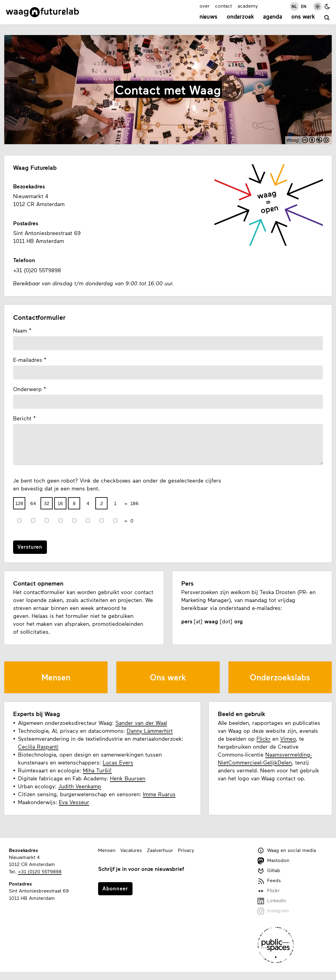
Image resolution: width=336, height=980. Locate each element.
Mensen (107, 850)
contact (223, 6)
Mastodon (274, 861)
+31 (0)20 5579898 (40, 871)
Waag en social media (287, 851)
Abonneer (115, 888)
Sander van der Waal (141, 723)
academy (248, 6)
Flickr (263, 739)
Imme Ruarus (159, 794)
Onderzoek (240, 17)
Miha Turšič (97, 770)
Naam (20, 330)
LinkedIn (272, 901)
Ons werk (303, 17)
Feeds (269, 881)
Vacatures (131, 850)
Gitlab (269, 871)
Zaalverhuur (160, 850)
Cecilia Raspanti (38, 747)
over (205, 6)
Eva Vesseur (74, 802)
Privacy (186, 850)
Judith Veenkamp (80, 786)
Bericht (22, 418)
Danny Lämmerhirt (150, 731)
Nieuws (209, 17)
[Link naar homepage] (42, 12)
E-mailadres (28, 360)
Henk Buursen (128, 778)
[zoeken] (327, 18)
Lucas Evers (118, 762)
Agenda (272, 17)
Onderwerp (27, 389)
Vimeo (288, 739)
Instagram (273, 911)
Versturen (30, 547)
